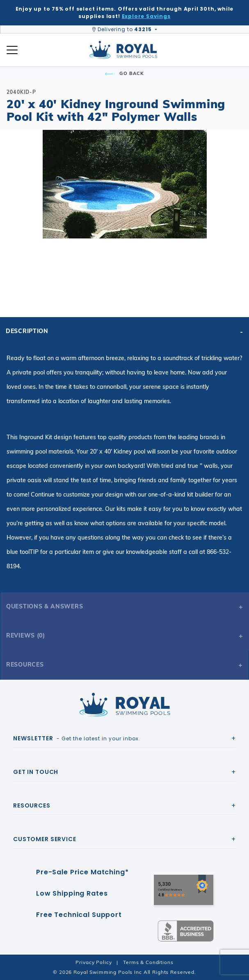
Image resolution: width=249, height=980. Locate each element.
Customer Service (45, 839)
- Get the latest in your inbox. (77, 738)
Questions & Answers (45, 606)
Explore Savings (146, 16)
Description (27, 331)
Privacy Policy (94, 962)
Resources (25, 665)
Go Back (124, 73)
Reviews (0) (26, 635)
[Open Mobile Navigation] (12, 50)
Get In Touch (36, 772)
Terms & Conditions (148, 962)
